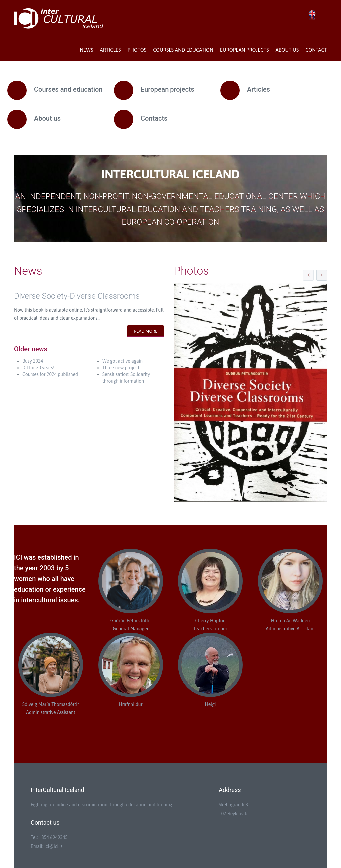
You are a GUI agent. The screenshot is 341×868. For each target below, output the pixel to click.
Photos (137, 50)
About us (287, 50)
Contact (316, 50)
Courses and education (183, 50)
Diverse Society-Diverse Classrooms (77, 296)
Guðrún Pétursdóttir (131, 621)
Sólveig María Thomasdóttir (51, 704)
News (86, 50)
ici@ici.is (53, 846)
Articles (110, 50)
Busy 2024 (33, 361)
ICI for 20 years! (38, 368)
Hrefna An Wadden (291, 621)
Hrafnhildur (131, 704)
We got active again (122, 361)
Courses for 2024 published (50, 374)
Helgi (210, 704)
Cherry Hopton (210, 621)
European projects (245, 50)
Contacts (154, 118)
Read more (145, 331)
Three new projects (122, 368)
